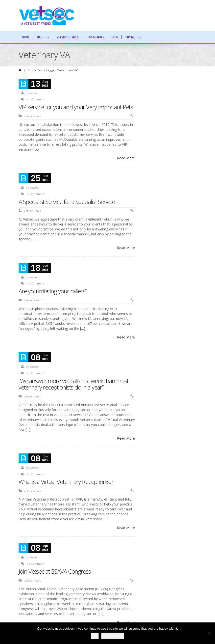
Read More (126, 158)
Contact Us (133, 37)
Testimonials (95, 37)
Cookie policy (113, 636)
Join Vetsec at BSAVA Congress (55, 571)
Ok (95, 636)
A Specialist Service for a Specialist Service (67, 202)
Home (26, 37)
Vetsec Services (68, 37)
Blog (115, 37)
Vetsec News (32, 116)
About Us (43, 37)
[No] (209, 633)
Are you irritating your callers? (53, 291)
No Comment (35, 99)
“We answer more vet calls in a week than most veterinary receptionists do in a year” (73, 384)
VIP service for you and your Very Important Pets (76, 107)
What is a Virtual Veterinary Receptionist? (66, 482)
